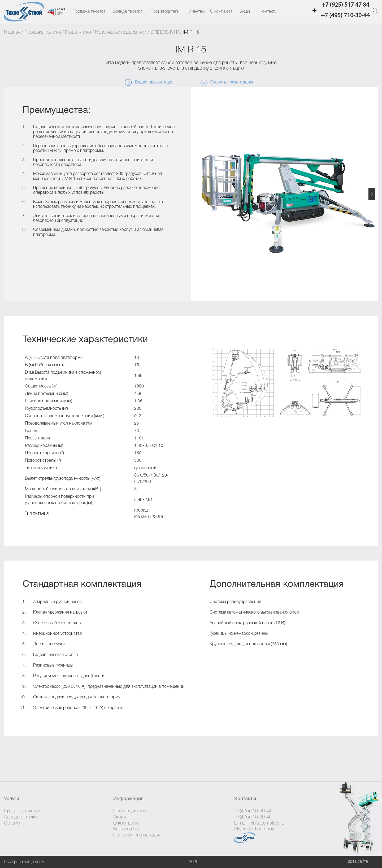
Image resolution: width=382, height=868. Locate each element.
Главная (12, 32)
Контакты (268, 12)
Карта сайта (126, 829)
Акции (246, 12)
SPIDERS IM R (165, 32)
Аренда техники (128, 12)
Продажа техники (89, 12)
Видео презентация (149, 82)
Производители (165, 12)
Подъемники (78, 32)
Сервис (12, 823)
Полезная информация (137, 835)
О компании (221, 12)
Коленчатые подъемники (121, 32)
